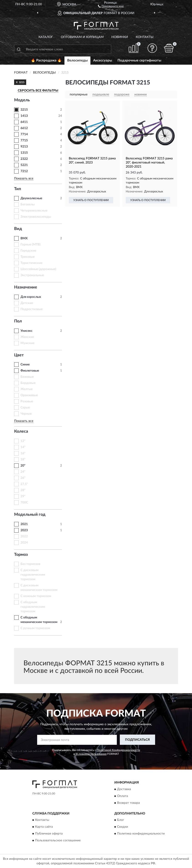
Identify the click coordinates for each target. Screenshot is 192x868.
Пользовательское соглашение (58, 840)
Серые (25, 408)
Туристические (31, 263)
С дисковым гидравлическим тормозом (33, 575)
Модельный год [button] (30, 515)
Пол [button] (18, 321)
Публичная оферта (49, 834)
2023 (24, 530)
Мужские (27, 343)
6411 (24, 122)
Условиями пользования (91, 754)
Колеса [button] (21, 431)
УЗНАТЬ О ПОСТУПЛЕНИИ (91, 200)
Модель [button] (22, 100)
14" (23, 447)
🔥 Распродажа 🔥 (46, 60)
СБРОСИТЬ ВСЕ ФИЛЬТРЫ (38, 91)
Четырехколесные (34, 211)
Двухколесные (31, 198)
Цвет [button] (19, 355)
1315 (24, 153)
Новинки (120, 37)
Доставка (124, 789)
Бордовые (28, 383)
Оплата (123, 796)
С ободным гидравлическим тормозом (33, 607)
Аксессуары (103, 60)
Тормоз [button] (21, 555)
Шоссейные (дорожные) (38, 269)
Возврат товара (128, 803)
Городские (28, 251)
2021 (24, 524)
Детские (27, 303)
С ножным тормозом (36, 596)
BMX (24, 238)
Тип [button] (18, 189)
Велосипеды (77, 60)
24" (23, 472)
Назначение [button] (26, 287)
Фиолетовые (30, 371)
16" (23, 453)
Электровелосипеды (36, 217)
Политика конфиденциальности (141, 834)
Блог (121, 820)
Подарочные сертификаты (139, 60)
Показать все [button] (24, 179)
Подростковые (32, 309)
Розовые (27, 401)
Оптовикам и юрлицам (82, 37)
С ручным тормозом (35, 628)
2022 (24, 536)
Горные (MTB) (31, 245)
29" (23, 496)
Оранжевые (29, 395)
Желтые (27, 389)
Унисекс (27, 331)
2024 (24, 543)
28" (23, 490)
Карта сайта (44, 827)
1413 (24, 116)
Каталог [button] (46, 37)
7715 (24, 140)
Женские (27, 337)
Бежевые (27, 377)
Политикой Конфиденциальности (118, 750)
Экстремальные (32, 275)
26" (23, 478)
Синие (25, 365)
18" (23, 460)
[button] (111, 6)
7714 (24, 134)
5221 (24, 165)
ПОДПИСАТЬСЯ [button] (137, 740)
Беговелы (28, 204)
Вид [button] (18, 229)
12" (23, 441)
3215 (24, 110)
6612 (24, 128)
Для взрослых (31, 297)
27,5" (24, 484)
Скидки (123, 827)
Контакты (145, 37)
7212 (24, 171)
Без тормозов (30, 564)
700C (24, 503)
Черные (26, 414)
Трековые (28, 257)
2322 (24, 159)
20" (23, 466)
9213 (24, 147)
